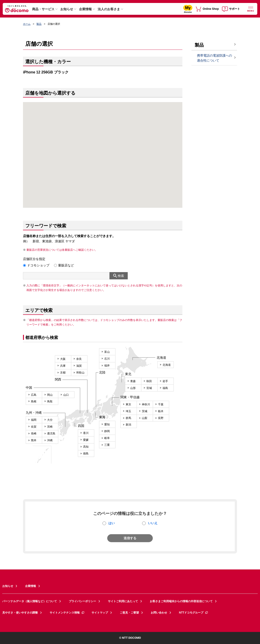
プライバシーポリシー (82, 601)
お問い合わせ (159, 613)
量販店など (66, 265)
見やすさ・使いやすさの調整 (20, 613)
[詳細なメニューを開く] (251, 9)
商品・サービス (43, 9)
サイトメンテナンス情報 (67, 613)
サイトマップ (100, 613)
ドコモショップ (38, 265)
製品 (39, 24)
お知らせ (67, 9)
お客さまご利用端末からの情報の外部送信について (181, 601)
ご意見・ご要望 (129, 613)
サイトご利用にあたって (123, 601)
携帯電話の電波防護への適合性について (214, 58)
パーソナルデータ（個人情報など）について (30, 601)
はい (112, 523)
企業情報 (85, 9)
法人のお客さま (109, 9)
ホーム (27, 24)
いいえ (153, 523)
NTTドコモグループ (194, 613)
